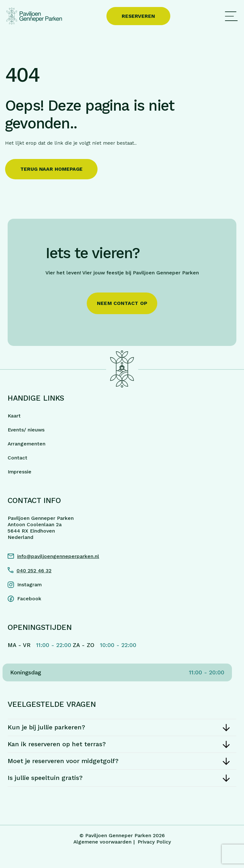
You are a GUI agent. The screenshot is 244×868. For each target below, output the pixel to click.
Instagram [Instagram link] (29, 585)
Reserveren (138, 16)
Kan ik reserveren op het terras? (57, 744)
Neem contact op (122, 303)
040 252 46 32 (34, 571)
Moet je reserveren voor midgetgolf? (63, 761)
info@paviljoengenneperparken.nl (58, 556)
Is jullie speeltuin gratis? (45, 778)
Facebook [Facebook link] (29, 599)
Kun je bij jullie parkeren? (46, 727)
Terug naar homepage (51, 169)
